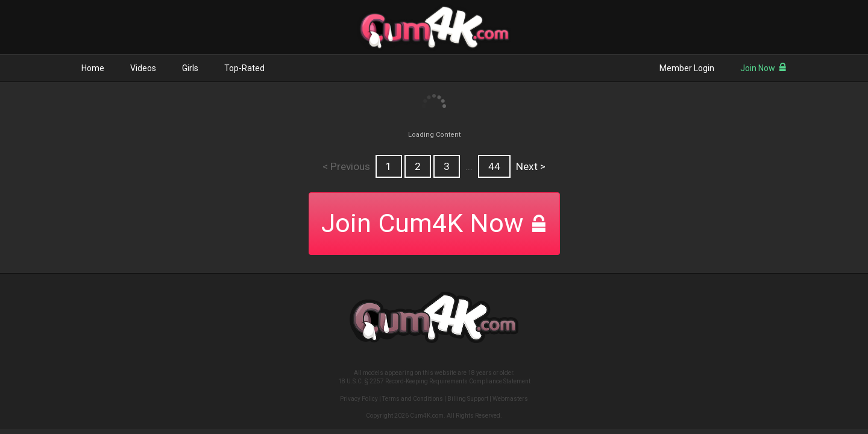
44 (494, 166)
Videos (143, 68)
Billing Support (468, 399)
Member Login (687, 68)
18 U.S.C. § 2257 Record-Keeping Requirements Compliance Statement (434, 381)
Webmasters (510, 399)
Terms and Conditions (413, 399)
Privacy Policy (359, 399)
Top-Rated (244, 68)
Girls (190, 68)
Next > (531, 166)
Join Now (763, 68)
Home (93, 68)
